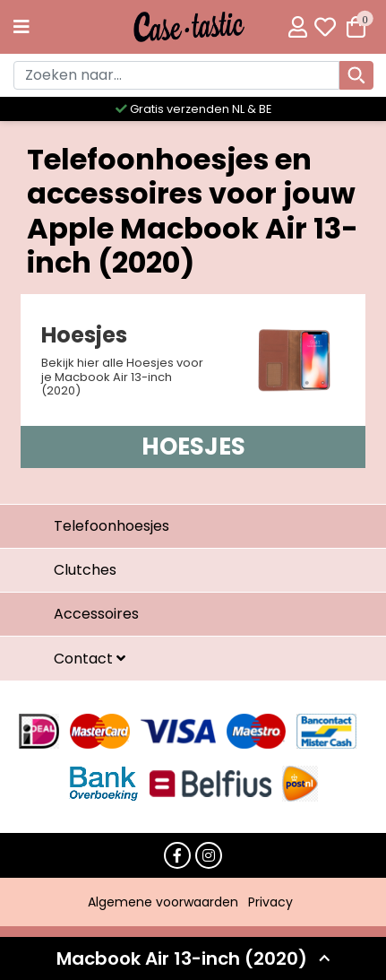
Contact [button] (85, 659)
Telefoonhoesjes (112, 526)
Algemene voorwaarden (163, 902)
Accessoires (96, 614)
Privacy (270, 902)
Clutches (85, 570)
